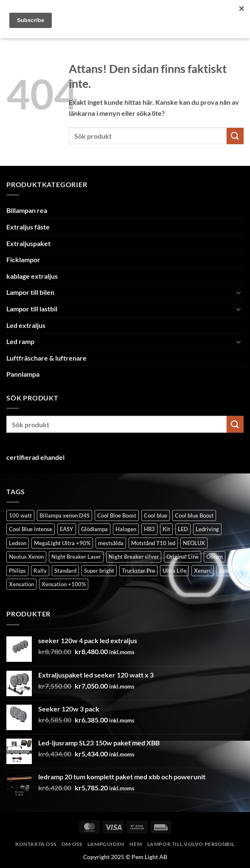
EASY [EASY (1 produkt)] (67, 529)
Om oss (72, 844)
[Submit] (235, 136)
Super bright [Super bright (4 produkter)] (99, 571)
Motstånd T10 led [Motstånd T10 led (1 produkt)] (153, 543)
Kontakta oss (36, 844)
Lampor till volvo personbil (191, 844)
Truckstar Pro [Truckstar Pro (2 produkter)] (138, 571)
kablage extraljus (32, 276)
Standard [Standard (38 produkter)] (65, 571)
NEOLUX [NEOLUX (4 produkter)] (194, 543)
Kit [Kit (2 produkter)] (166, 529)
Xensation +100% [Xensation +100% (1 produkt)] (64, 584)
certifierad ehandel (35, 457)
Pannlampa (23, 374)
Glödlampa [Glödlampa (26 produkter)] (94, 529)
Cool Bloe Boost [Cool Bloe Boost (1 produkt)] (117, 515)
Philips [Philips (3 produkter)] (17, 571)
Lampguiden (106, 844)
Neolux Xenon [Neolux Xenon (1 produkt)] (26, 557)
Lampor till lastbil (32, 309)
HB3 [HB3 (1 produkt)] (149, 529)
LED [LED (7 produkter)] (183, 529)
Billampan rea (27, 210)
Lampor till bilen (30, 292)
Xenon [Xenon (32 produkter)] (227, 571)
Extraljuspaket (28, 243)
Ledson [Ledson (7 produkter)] (18, 543)
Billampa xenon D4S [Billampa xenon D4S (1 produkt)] (65, 515)
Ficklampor (23, 259)
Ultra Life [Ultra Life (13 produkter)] (174, 571)
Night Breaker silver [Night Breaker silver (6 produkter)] (134, 557)
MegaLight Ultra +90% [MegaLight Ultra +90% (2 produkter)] (62, 543)
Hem (136, 844)
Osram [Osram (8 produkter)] (215, 557)
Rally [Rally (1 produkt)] (40, 571)
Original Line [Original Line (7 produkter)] (183, 557)
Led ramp (20, 341)
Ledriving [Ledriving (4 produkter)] (207, 529)
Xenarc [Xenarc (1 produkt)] (203, 571)
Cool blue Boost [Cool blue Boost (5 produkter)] (194, 515)
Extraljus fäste (28, 227)
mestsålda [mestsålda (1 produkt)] (111, 543)
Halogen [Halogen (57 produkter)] (126, 529)
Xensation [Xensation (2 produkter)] (21, 584)
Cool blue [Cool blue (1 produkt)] (156, 515)
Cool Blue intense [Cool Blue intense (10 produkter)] (31, 529)
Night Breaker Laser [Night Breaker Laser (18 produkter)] (76, 557)
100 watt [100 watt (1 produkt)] (20, 515)
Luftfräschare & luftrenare (46, 358)
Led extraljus (26, 325)
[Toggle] (239, 292)
